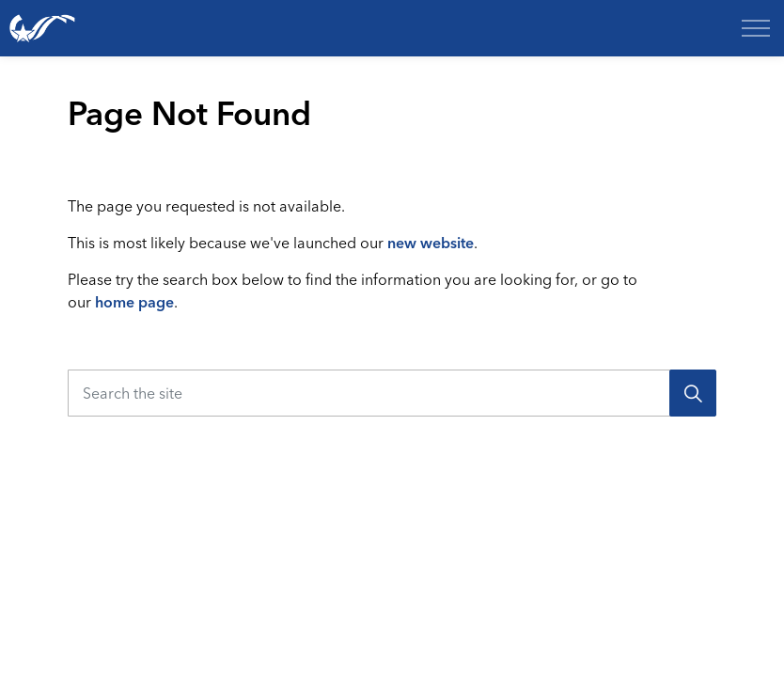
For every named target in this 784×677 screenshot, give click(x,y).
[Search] (693, 393)
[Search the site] (392, 393)
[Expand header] (756, 28)
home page (134, 302)
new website (431, 243)
